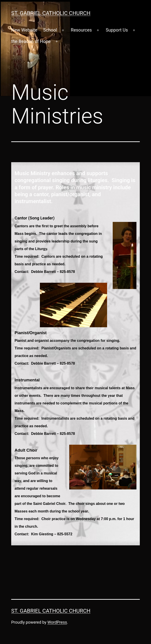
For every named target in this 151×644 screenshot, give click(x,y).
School (50, 30)
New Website (24, 30)
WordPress (57, 622)
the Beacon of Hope (31, 41)
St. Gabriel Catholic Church (51, 13)
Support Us (117, 30)
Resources (81, 30)
